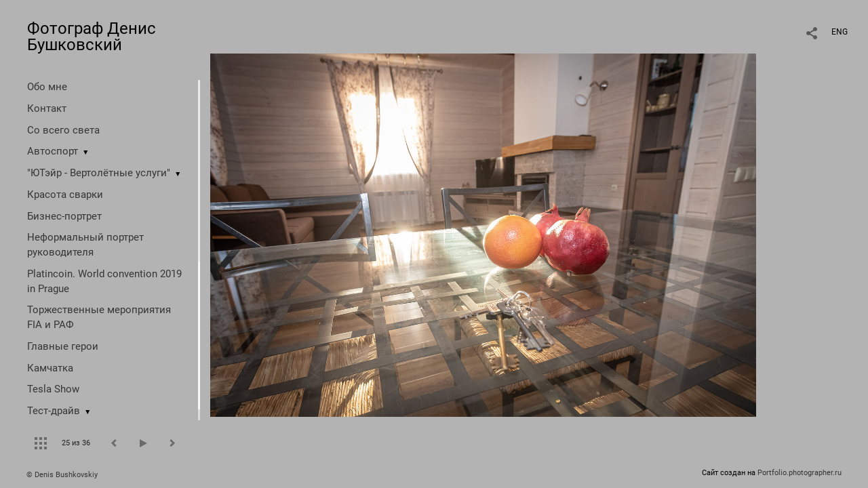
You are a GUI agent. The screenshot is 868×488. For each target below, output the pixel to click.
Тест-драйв (54, 411)
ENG (840, 32)
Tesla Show (53, 389)
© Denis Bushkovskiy (62, 475)
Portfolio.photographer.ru (800, 473)
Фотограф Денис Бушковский (92, 37)
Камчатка (50, 368)
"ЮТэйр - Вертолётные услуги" (99, 173)
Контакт (47, 108)
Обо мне (47, 87)
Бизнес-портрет (64, 216)
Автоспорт (53, 151)
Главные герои (63, 346)
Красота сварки (65, 195)
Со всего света (63, 130)
